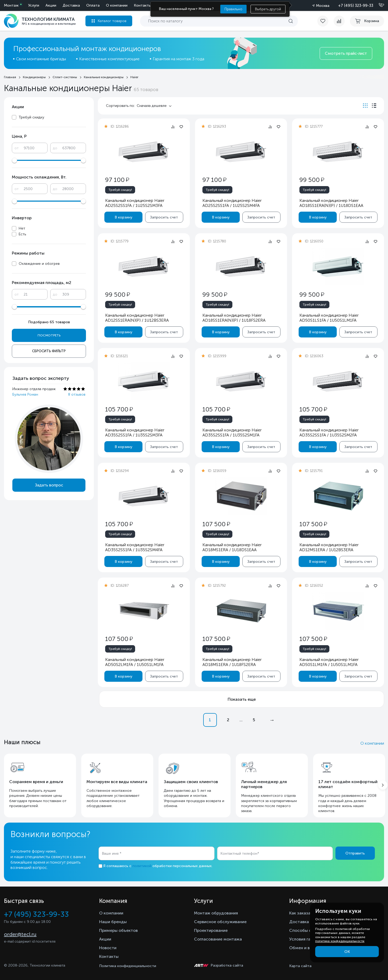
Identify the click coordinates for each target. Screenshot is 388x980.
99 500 (312, 180)
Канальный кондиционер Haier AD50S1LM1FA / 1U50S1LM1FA (329, 662)
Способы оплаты (307, 930)
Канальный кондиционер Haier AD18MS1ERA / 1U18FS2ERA (232, 662)
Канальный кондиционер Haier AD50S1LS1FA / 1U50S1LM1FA (329, 318)
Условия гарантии (307, 939)
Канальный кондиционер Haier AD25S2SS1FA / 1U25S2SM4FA (232, 203)
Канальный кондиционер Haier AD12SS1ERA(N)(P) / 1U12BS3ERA (137, 318)
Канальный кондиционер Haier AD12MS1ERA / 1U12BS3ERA (329, 547)
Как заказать (302, 913)
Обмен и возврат (306, 948)
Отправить (355, 853)
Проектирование (211, 930)
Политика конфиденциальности (128, 966)
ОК (347, 952)
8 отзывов (77, 394)
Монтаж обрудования (216, 913)
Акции (51, 5)
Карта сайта (300, 966)
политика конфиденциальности (340, 941)
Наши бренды (113, 922)
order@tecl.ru (20, 934)
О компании (117, 5)
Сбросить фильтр (49, 351)
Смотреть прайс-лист (346, 53)
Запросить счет (164, 217)
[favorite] (325, 21)
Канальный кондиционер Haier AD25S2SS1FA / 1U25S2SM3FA (135, 203)
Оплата (93, 5)
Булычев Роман (25, 394)
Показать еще (242, 699)
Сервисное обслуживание (220, 922)
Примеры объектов (118, 930)
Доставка (71, 5)
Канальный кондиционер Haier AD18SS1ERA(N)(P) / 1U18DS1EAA (331, 203)
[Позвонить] (378, 5)
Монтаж (11, 5)
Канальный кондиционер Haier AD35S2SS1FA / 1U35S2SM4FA (135, 547)
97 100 (117, 180)
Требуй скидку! (120, 190)
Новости (108, 948)
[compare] (339, 21)
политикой (142, 866)
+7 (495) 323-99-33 (356, 6)
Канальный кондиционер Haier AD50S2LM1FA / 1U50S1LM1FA (135, 662)
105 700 (119, 409)
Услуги (34, 5)
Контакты (142, 5)
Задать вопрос (49, 485)
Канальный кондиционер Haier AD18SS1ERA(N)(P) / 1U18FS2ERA (234, 318)
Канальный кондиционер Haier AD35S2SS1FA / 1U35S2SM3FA (135, 432)
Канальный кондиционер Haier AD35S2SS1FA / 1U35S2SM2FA (329, 432)
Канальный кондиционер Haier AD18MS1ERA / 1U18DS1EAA (232, 547)
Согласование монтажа (218, 939)
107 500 (216, 524)
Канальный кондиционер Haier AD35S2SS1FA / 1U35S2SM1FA (232, 432)
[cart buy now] (367, 21)
